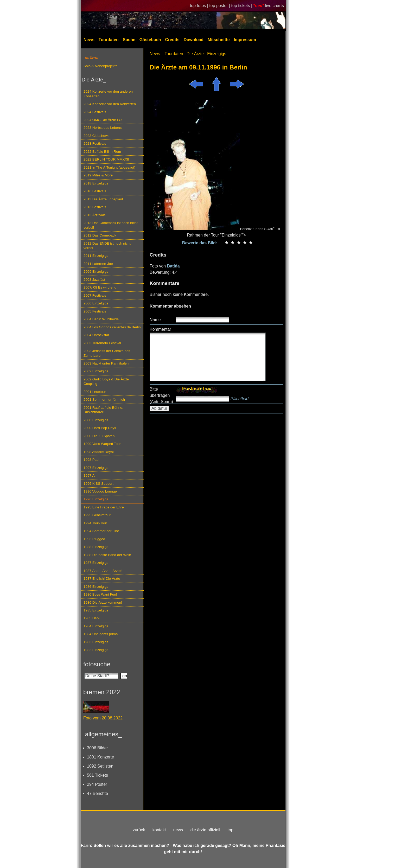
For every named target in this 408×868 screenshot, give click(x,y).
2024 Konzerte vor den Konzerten (110, 104)
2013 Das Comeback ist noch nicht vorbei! (111, 225)
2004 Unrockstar (96, 335)
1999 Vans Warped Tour (102, 444)
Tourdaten (109, 40)
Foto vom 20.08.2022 (103, 718)
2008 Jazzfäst (94, 280)
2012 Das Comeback (100, 235)
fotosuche (97, 664)
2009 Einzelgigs (96, 272)
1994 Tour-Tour (95, 523)
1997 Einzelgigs (96, 468)
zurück (139, 830)
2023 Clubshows (96, 136)
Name (155, 320)
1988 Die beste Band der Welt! (107, 555)
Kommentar (160, 329)
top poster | (220, 6)
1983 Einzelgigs (96, 642)
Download (194, 40)
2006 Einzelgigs (96, 303)
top (231, 830)
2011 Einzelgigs (96, 256)
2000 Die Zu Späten (99, 436)
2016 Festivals (95, 191)
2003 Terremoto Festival (102, 343)
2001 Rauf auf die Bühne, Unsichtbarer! (103, 410)
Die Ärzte (91, 58)
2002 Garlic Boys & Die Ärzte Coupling (106, 381)
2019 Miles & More (98, 175)
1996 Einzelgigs (96, 499)
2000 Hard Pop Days (100, 428)
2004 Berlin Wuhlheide (101, 319)
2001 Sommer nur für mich (104, 400)
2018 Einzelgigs (96, 183)
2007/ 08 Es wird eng (100, 287)
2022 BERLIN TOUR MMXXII (106, 159)
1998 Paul (91, 460)
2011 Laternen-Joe (98, 264)
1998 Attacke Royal (99, 452)
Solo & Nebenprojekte (101, 66)
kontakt (159, 830)
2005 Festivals (95, 311)
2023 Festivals (95, 143)
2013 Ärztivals (94, 215)
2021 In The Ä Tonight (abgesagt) (109, 167)
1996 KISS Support (98, 484)
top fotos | (200, 6)
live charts (275, 6)
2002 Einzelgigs (96, 371)
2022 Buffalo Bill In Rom (102, 152)
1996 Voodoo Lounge (100, 491)
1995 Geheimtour (97, 515)
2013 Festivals (95, 207)
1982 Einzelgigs (96, 650)
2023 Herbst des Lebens (103, 128)
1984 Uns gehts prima (101, 634)
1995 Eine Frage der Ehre (104, 507)
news (178, 830)
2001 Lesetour (95, 392)
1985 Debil (92, 618)
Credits (172, 40)
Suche (129, 40)
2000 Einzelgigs (96, 420)
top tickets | (242, 6)
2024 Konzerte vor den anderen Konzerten (108, 94)
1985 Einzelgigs (96, 610)
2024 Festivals (95, 112)
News (89, 40)
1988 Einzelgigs (96, 547)
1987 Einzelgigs (96, 563)
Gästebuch (150, 40)
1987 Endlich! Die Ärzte (102, 579)
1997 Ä (89, 476)
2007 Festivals (95, 295)
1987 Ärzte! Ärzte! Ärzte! (103, 571)
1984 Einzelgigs (96, 626)
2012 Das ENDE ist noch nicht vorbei (107, 246)
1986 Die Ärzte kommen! (103, 602)
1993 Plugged (94, 539)
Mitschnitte (219, 40)
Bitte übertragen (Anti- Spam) (161, 395)
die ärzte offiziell (205, 830)
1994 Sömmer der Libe (101, 531)
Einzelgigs (217, 54)
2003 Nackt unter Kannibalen (106, 363)
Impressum (245, 40)
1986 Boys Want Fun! (100, 594)
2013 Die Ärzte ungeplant (103, 199)
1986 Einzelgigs (96, 587)
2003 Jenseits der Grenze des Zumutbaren (107, 353)
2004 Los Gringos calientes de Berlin (112, 327)
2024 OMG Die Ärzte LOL (104, 120)
